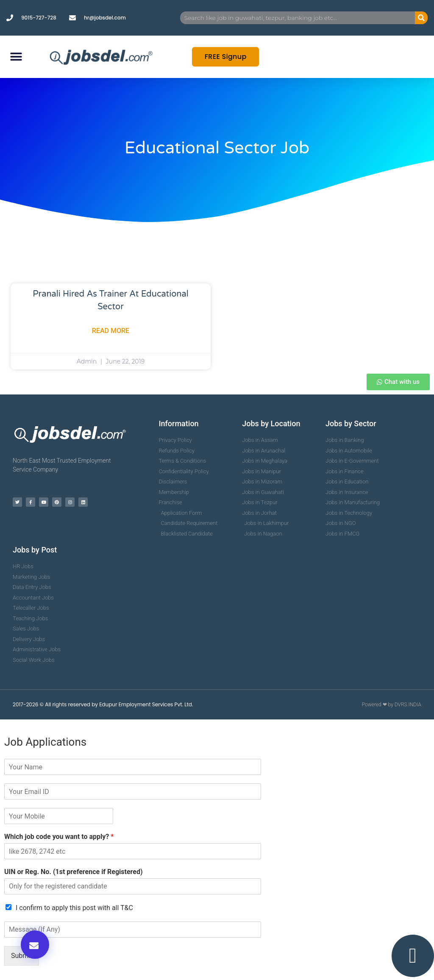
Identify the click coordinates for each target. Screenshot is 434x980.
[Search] (421, 18)
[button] (16, 57)
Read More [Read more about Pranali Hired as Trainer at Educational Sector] (111, 331)
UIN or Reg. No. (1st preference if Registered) (74, 872)
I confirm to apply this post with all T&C (74, 908)
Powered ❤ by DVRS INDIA (392, 705)
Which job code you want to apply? (59, 837)
